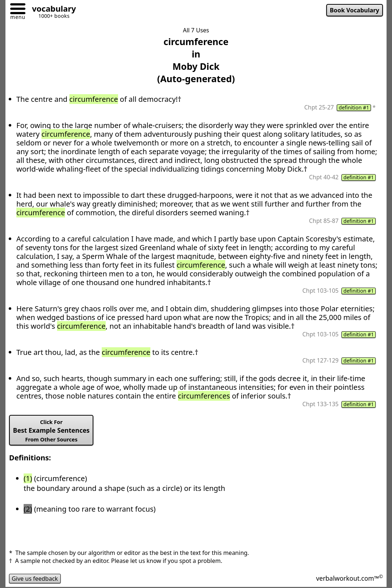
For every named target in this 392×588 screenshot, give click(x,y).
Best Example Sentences (51, 431)
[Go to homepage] (51, 10)
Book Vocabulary (355, 10)
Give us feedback (35, 579)
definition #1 (354, 108)
